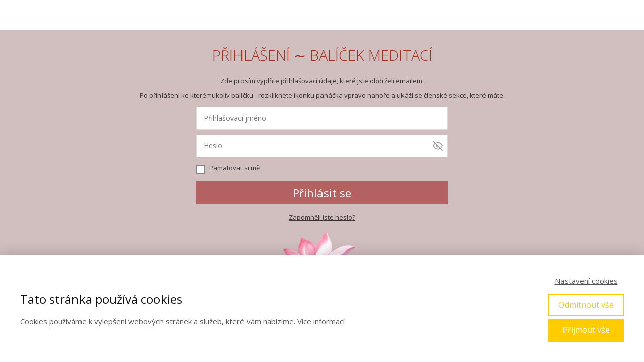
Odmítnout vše (586, 305)
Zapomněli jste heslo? (322, 217)
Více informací (321, 321)
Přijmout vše (586, 330)
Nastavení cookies (586, 281)
